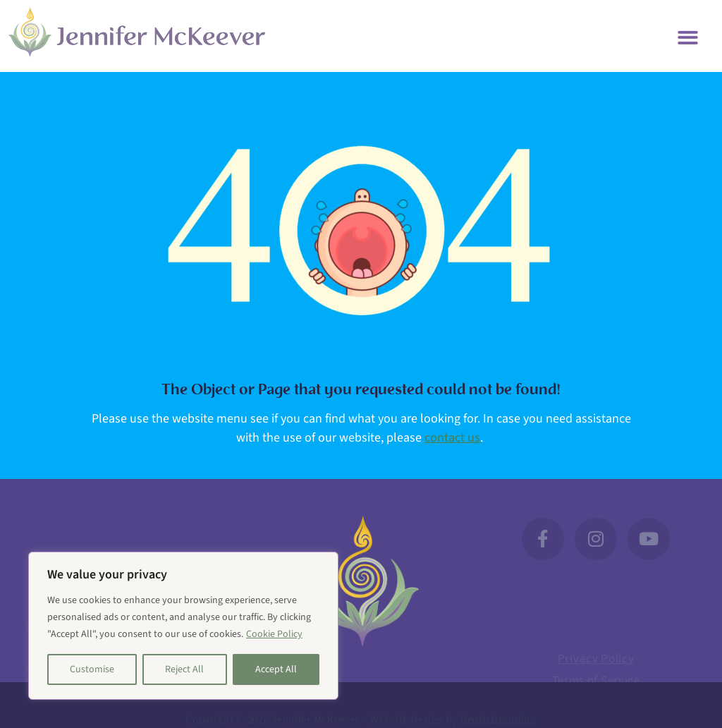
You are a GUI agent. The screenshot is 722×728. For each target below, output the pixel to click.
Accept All (276, 669)
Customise (92, 669)
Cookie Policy (274, 634)
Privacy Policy (596, 665)
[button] (689, 36)
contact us (452, 438)
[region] (183, 626)
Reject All (184, 669)
